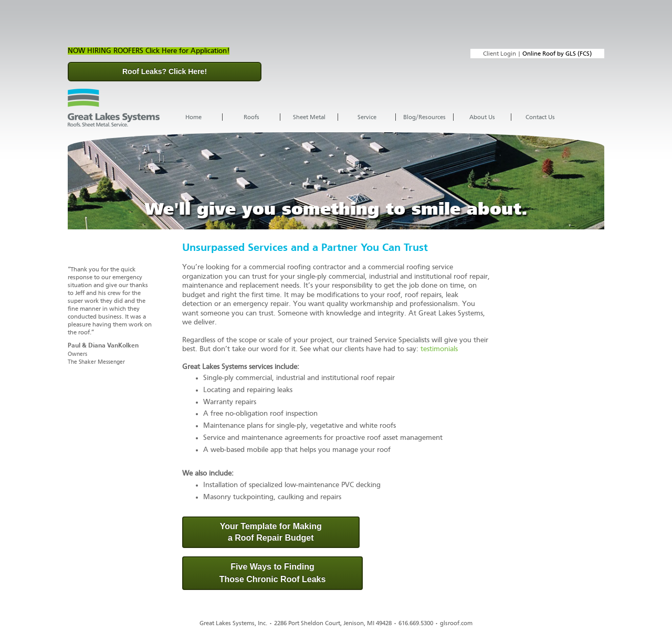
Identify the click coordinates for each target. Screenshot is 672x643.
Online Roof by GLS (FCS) (557, 54)
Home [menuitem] (193, 117)
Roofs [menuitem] (251, 117)
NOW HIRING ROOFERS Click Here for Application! (149, 51)
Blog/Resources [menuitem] (424, 117)
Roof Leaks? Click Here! (165, 71)
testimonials (439, 349)
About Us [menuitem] (482, 117)
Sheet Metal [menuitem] (309, 117)
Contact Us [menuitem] (540, 117)
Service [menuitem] (367, 117)
